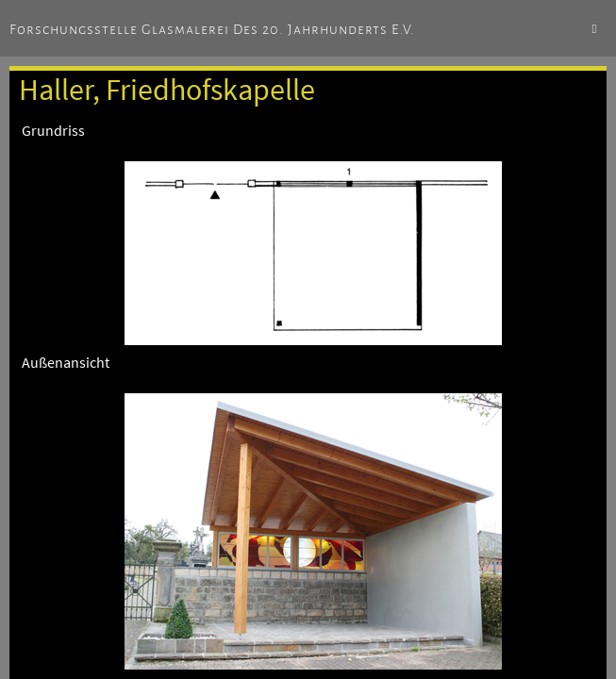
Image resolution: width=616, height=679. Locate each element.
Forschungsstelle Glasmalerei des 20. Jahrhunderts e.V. (212, 29)
